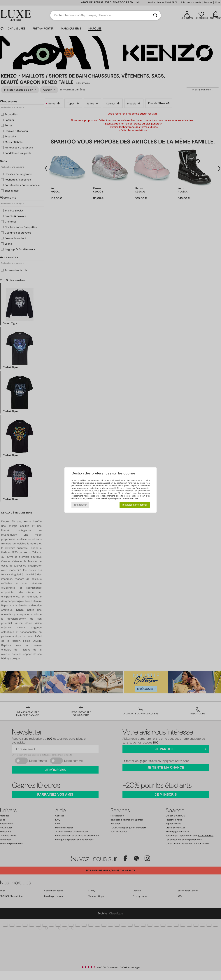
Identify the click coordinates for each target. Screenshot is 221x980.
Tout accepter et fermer (135, 505)
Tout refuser (80, 505)
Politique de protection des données (121, 498)
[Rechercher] (155, 15)
